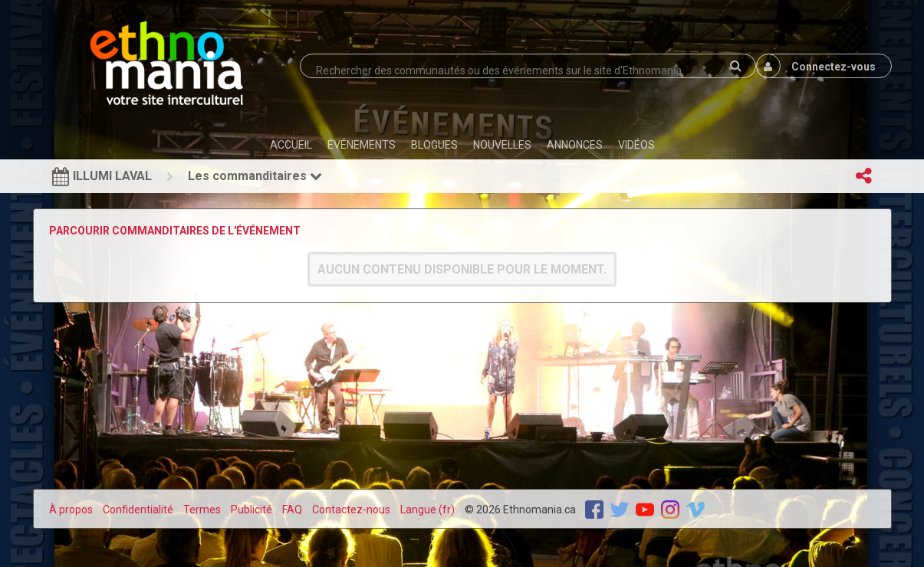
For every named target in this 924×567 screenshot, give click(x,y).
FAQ (292, 510)
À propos (71, 510)
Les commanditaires (255, 176)
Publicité (252, 510)
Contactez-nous (351, 510)
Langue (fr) (427, 510)
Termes (202, 510)
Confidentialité (138, 510)
